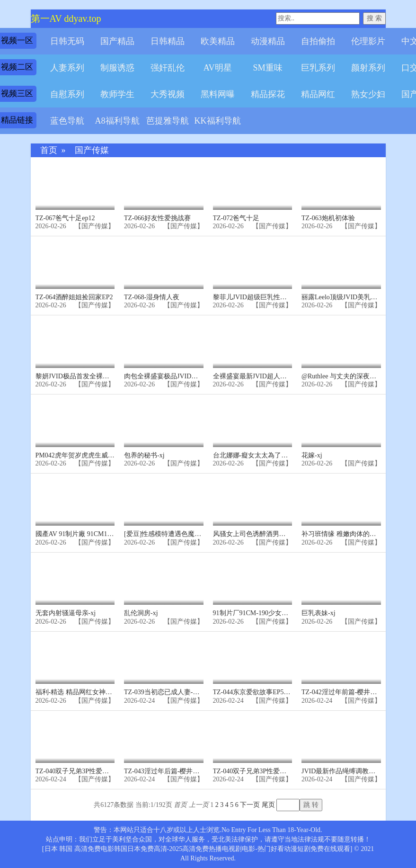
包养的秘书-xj (144, 455)
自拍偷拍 (318, 41)
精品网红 (318, 94)
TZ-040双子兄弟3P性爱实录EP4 (81, 771)
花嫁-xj (312, 455)
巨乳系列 (318, 68)
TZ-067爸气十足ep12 (65, 218)
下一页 (250, 805)
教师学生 (117, 94)
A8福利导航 (117, 121)
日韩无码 (67, 41)
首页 (49, 150)
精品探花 (268, 94)
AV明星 (218, 68)
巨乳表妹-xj (319, 613)
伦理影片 (368, 41)
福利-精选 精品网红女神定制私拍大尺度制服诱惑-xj (111, 692)
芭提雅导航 (168, 121)
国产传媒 (92, 150)
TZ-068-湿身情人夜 (152, 297)
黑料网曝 (218, 94)
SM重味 (267, 68)
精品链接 (17, 120)
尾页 (268, 805)
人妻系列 (67, 68)
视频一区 (17, 40)
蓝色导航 (67, 121)
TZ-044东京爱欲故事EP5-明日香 (260, 692)
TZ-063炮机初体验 (328, 218)
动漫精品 (268, 41)
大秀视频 (168, 94)
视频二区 (17, 67)
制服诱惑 (117, 68)
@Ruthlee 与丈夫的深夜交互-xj (346, 376)
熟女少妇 (368, 94)
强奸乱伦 (168, 68)
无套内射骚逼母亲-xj (66, 613)
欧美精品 (218, 41)
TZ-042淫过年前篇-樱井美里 (342, 692)
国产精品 (117, 41)
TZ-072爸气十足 (236, 218)
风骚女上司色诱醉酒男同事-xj (257, 534)
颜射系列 (368, 68)
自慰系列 (67, 94)
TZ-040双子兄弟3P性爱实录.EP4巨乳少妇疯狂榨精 (286, 771)
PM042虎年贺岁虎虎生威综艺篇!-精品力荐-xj (101, 455)
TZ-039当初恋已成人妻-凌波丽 (168, 692)
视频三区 (17, 94)
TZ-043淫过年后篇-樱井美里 (165, 771)
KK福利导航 (217, 121)
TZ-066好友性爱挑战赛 (157, 218)
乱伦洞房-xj (141, 613)
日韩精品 (168, 41)
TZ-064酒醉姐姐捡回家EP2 (74, 297)
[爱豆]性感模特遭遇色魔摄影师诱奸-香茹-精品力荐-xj (202, 534)
